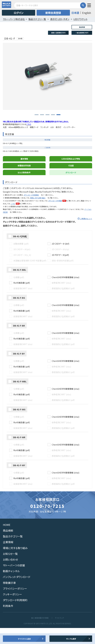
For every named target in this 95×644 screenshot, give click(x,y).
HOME (7, 541)
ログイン (19, 13)
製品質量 (82, 27)
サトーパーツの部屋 (14, 581)
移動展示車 (9, 599)
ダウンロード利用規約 (31, 211)
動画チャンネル (11, 587)
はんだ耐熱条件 (24, 188)
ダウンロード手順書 (55, 217)
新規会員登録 (53, 13)
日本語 (75, 13)
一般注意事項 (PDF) (82, 33)
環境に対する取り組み (38, 214)
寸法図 (71, 182)
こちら (13, 220)
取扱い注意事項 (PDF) (58, 33)
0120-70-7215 (47, 522)
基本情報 (24, 175)
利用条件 (8, 622)
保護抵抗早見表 (24, 182)
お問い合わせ (10, 575)
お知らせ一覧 (10, 570)
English (87, 13)
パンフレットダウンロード (17, 593)
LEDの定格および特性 (71, 175)
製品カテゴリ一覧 (13, 552)
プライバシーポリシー (15, 604)
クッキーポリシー (12, 610)
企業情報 (8, 558)
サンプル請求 (71, 639)
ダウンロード (71, 188)
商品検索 (8, 546)
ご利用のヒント (86, 235)
